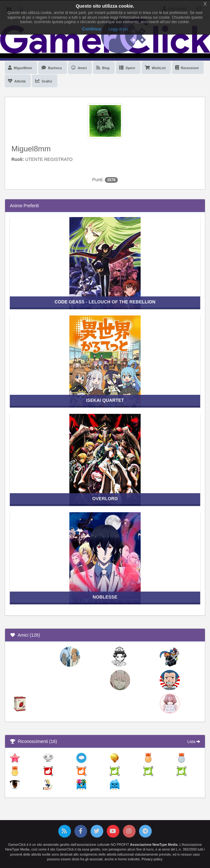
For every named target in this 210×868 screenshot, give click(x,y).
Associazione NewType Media (154, 845)
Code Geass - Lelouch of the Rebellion (105, 302)
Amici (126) (25, 635)
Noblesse (105, 597)
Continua (92, 29)
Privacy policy (152, 859)
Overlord (105, 499)
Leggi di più (118, 29)
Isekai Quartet (105, 400)
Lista (194, 742)
